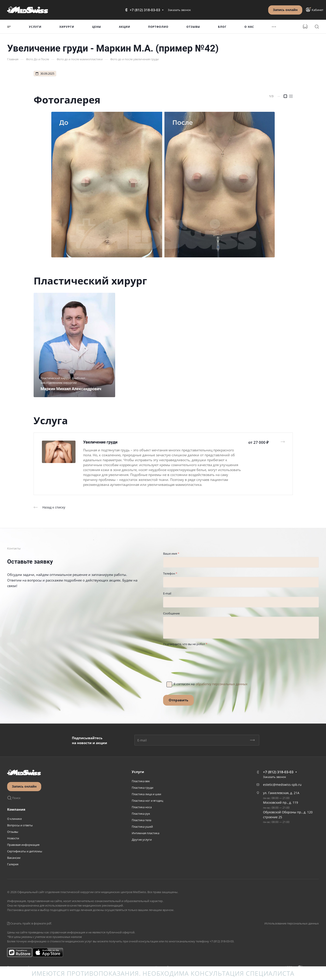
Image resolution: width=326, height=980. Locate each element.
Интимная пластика (146, 833)
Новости (13, 838)
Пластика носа (142, 807)
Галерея (13, 864)
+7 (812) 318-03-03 (145, 10)
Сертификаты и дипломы (25, 851)
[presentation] (197, 656)
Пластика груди (142, 788)
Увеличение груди (100, 442)
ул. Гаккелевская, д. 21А (281, 793)
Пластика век (141, 781)
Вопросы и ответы (20, 825)
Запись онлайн (285, 10)
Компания (16, 809)
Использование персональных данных (292, 923)
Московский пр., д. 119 (281, 802)
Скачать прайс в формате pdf (29, 923)
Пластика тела (141, 820)
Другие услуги (142, 840)
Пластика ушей (142, 827)
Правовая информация (23, 845)
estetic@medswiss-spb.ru (282, 785)
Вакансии (14, 858)
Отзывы (13, 832)
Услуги (138, 772)
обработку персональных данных (221, 684)
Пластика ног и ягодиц (147, 801)
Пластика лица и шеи (146, 794)
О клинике (14, 819)
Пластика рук (141, 814)
